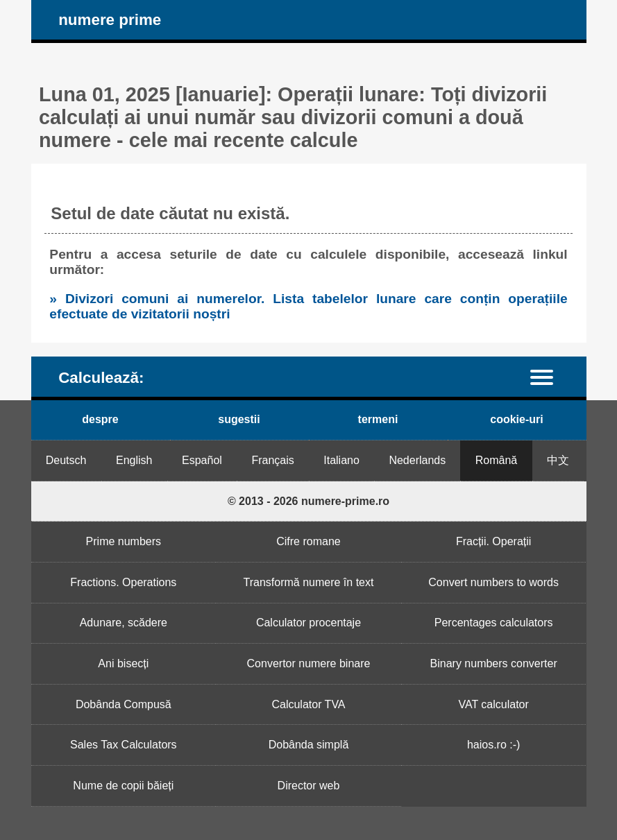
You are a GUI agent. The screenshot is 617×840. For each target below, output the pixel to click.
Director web (309, 786)
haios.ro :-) (493, 745)
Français (272, 460)
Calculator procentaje (308, 623)
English (134, 460)
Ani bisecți (123, 663)
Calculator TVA (308, 704)
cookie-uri (516, 419)
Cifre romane (308, 541)
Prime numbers (124, 541)
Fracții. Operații (493, 541)
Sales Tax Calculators (124, 745)
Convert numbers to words (493, 582)
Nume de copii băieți (123, 786)
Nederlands (417, 460)
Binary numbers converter (494, 663)
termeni (378, 419)
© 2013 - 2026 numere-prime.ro (308, 501)
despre (100, 419)
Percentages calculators (494, 623)
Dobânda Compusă (124, 704)
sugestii (239, 419)
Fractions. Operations (123, 582)
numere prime (110, 20)
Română (496, 460)
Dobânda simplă (309, 745)
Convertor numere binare (309, 663)
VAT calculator (493, 704)
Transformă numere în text (309, 582)
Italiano (341, 460)
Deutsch (66, 460)
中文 (558, 460)
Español (202, 460)
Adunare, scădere (124, 623)
